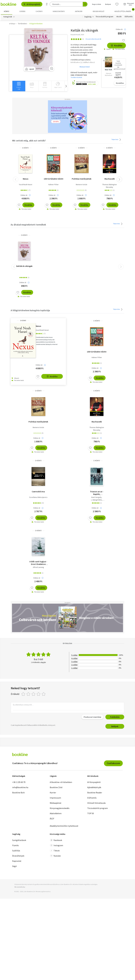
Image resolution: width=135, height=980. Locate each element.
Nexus (26, 179)
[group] (19, 86)
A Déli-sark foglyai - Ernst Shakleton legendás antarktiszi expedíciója (38, 563)
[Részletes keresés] (47, 4)
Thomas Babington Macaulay (110, 186)
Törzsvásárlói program (104, 17)
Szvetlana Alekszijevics (38, 497)
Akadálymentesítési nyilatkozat (64, 826)
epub (30, 69)
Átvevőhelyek (18, 856)
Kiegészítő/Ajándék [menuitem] (124, 10)
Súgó (14, 866)
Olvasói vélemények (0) (93, 39)
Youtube (55, 856)
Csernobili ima (38, 492)
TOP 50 (91, 813)
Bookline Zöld (56, 787)
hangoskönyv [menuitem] (59, 11)
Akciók (119, 17)
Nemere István (82, 184)
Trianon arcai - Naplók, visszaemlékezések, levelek (97, 493)
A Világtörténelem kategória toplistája (30, 310)
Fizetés (16, 845)
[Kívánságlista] (117, 4)
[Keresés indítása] (85, 4)
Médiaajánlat (56, 803)
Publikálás (115, 717)
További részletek (76, 77)
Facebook (56, 840)
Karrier (53, 793)
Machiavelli (110, 179)
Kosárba (116, 46)
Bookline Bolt (19, 793)
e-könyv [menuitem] (39, 11)
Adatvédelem (56, 813)
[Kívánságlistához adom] (124, 40)
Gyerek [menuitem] (22, 11)
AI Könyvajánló (32, 4)
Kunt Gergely (96, 497)
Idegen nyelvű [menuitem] (99, 11)
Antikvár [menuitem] (79, 11)
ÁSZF (52, 819)
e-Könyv (25, 148)
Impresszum (55, 798)
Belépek (115, 726)
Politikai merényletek (82, 179)
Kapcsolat (17, 861)
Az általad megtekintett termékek (28, 225)
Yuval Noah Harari (26, 184)
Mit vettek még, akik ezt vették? (29, 141)
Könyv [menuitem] (7, 11)
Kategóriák (8, 17)
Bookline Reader (95, 793)
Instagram (56, 845)
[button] (66, 86)
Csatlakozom (113, 763)
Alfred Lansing (38, 567)
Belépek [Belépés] (108, 4)
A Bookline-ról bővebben (61, 782)
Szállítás (16, 851)
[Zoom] (52, 68)
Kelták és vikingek (24, 266)
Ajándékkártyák (94, 787)
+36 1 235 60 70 (19, 782)
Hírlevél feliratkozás (96, 803)
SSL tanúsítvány (20, 887)
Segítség (88, 17)
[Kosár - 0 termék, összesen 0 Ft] (129, 4)
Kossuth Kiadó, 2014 (77, 35)
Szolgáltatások (19, 840)
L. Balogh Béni (96, 500)
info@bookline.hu (20, 787)
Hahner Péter (53, 184)
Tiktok (55, 851)
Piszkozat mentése (92, 717)
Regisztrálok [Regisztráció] (97, 4)
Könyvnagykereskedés (60, 808)
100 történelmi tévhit (54, 179)
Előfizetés (129, 17)
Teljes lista (117, 140)
